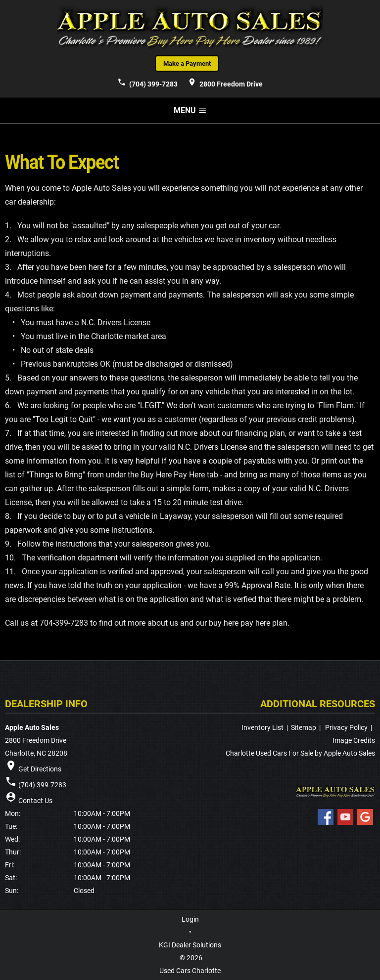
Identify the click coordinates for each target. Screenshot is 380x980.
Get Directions (40, 769)
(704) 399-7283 (147, 83)
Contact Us (35, 801)
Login (190, 919)
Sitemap (304, 727)
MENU (190, 110)
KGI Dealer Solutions (190, 945)
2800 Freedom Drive (225, 83)
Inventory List (262, 727)
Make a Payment (187, 64)
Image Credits (354, 740)
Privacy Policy (346, 727)
